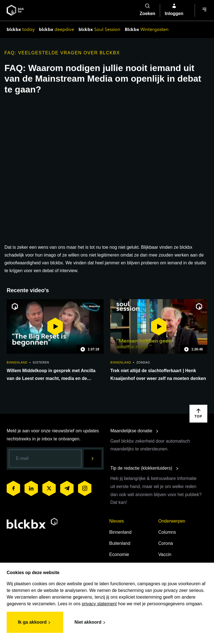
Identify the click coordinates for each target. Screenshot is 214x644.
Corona (166, 543)
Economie (119, 554)
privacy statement (99, 604)
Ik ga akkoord (35, 623)
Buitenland (120, 543)
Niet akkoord (91, 623)
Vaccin (165, 554)
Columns (167, 532)
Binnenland (120, 532)
